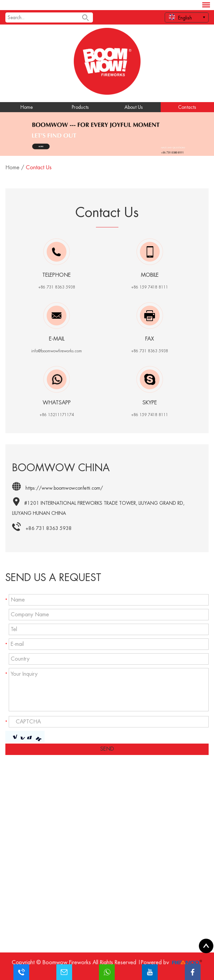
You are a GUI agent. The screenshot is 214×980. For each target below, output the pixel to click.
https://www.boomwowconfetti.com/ (64, 488)
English (180, 17)
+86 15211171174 (57, 415)
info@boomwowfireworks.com (57, 351)
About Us (134, 107)
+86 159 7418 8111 (150, 415)
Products (80, 107)
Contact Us (39, 168)
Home (27, 107)
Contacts (187, 107)
